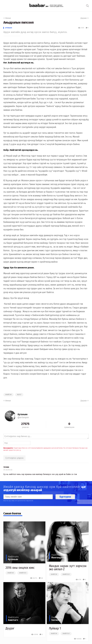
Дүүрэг (10, 628)
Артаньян (9, 28)
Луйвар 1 (55, 628)
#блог (19, 395)
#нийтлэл (23, 573)
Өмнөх (7, 18)
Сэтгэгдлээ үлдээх (14, 458)
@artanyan (23, 417)
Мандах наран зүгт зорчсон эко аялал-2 (68, 568)
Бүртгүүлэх (65, 497)
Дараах (85, 18)
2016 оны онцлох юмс (20, 568)
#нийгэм (8, 395)
